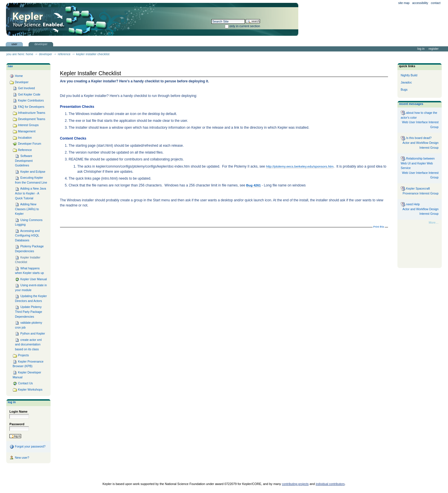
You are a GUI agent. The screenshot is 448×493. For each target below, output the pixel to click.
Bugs (404, 90)
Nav (10, 66)
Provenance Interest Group (421, 193)
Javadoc (406, 83)
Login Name (18, 412)
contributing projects (295, 484)
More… (434, 223)
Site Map (404, 3)
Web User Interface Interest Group (420, 125)
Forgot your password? (27, 447)
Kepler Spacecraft (415, 189)
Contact (436, 3)
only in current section (245, 26)
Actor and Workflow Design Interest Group (421, 145)
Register (434, 49)
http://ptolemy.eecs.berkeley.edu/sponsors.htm (300, 166)
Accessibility (420, 3)
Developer (41, 44)
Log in (421, 49)
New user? (19, 458)
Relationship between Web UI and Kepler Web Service (418, 163)
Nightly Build (409, 75)
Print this (379, 227)
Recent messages (411, 104)
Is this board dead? (416, 138)
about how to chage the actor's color (419, 115)
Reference (64, 54)
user (14, 44)
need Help (410, 204)
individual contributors (330, 484)
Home (29, 54)
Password (17, 424)
